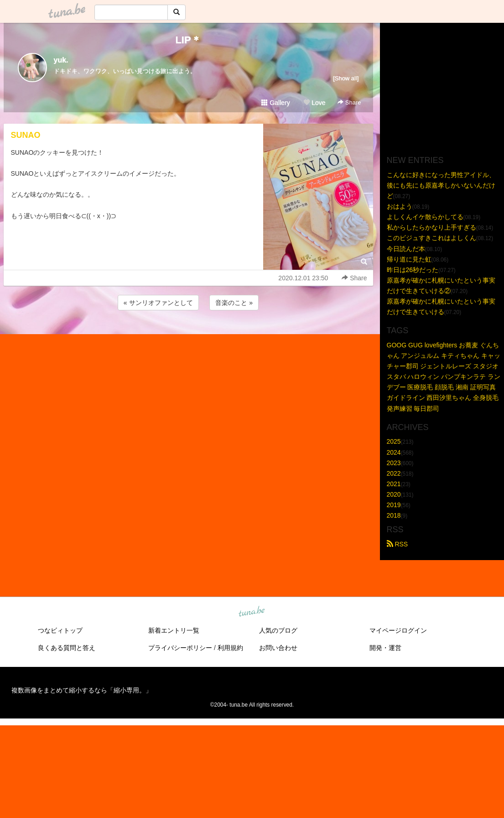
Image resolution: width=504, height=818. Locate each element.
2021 (394, 484)
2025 (394, 441)
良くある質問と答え (67, 648)
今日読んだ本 (406, 249)
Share (349, 102)
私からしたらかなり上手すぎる (431, 227)
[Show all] (346, 78)
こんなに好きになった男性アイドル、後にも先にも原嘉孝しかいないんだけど (441, 185)
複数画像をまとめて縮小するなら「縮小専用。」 (82, 690)
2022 (394, 473)
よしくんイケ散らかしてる (425, 217)
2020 (394, 494)
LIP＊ (188, 40)
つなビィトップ (60, 630)
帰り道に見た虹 (409, 259)
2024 (394, 452)
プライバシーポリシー (180, 648)
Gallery (275, 103)
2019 (394, 505)
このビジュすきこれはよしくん (431, 238)
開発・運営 (385, 648)
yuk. (61, 60)
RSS (397, 544)
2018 (394, 515)
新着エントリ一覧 (174, 630)
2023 (394, 463)
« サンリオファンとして (158, 303)
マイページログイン (398, 630)
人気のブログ (278, 630)
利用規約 (230, 648)
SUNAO (26, 135)
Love (314, 103)
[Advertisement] (188, 337)
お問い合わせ (278, 648)
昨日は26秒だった (413, 270)
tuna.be (252, 612)
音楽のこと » (234, 303)
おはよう (400, 206)
